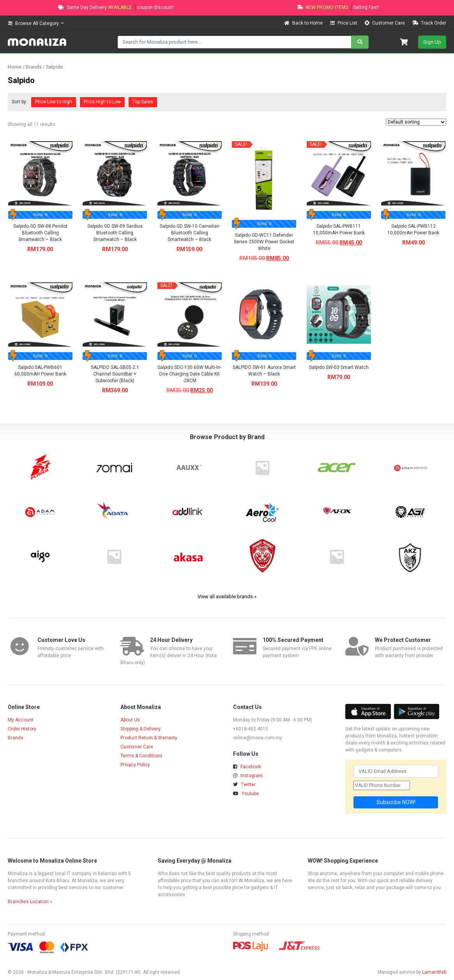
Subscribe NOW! (396, 802)
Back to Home (304, 23)
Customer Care (385, 23)
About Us (130, 720)
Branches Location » (30, 902)
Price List (344, 23)
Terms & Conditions (141, 756)
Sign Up (432, 42)
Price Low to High (54, 102)
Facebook (247, 767)
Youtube (246, 794)
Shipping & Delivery (140, 729)
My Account (21, 720)
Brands (16, 738)
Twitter (244, 785)
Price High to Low (102, 102)
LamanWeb (434, 972)
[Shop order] (416, 122)
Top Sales (143, 102)
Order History (22, 729)
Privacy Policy (135, 765)
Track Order (429, 23)
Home (15, 67)
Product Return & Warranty (149, 738)
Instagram (248, 776)
